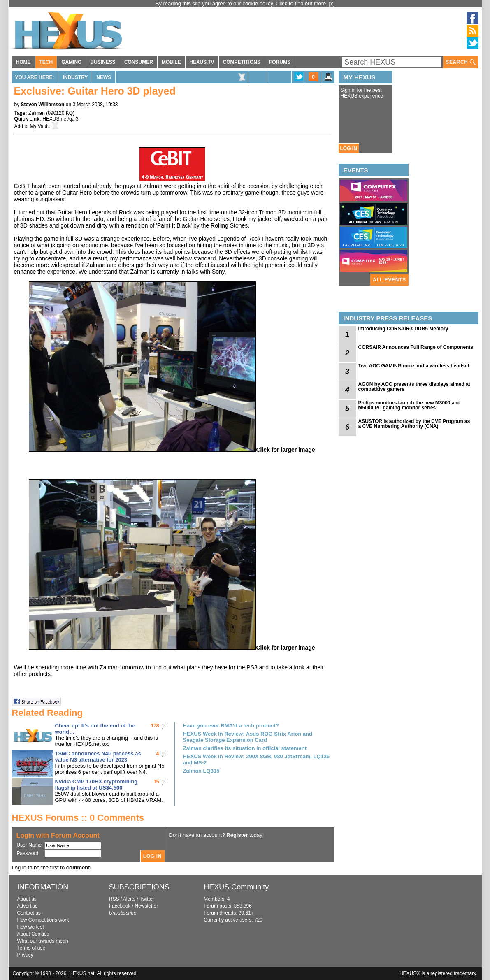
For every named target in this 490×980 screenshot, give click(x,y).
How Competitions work (43, 920)
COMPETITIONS (242, 62)
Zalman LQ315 (201, 771)
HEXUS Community (236, 887)
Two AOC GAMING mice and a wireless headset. (415, 366)
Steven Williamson (43, 105)
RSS (114, 899)
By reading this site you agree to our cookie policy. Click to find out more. (242, 3)
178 (155, 726)
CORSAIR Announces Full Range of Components (416, 347)
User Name (29, 845)
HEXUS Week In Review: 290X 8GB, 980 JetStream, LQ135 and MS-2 (257, 759)
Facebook (120, 906)
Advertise (28, 906)
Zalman (37, 113)
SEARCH (460, 62)
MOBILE (171, 62)
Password (28, 853)
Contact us (29, 913)
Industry (75, 77)
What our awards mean (43, 941)
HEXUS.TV (202, 62)
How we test (31, 927)
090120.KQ (60, 113)
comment (78, 867)
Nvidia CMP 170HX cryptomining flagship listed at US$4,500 (96, 785)
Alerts (129, 899)
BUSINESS (103, 62)
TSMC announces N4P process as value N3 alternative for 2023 (98, 757)
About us (27, 899)
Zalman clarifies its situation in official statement (245, 748)
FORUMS (280, 62)
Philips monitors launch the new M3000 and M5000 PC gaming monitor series (410, 405)
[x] (332, 3)
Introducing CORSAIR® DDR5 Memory (403, 329)
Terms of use (31, 948)
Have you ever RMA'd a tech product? (231, 726)
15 (156, 782)
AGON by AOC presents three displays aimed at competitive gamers (414, 387)
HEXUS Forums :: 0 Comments (78, 818)
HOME (23, 62)
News (104, 77)
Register (237, 835)
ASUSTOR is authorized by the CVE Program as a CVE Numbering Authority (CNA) (414, 424)
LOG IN (349, 149)
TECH (46, 62)
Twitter (147, 899)
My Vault (39, 126)
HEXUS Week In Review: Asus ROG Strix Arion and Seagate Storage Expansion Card (248, 737)
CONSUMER (139, 62)
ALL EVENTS (389, 280)
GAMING (71, 62)
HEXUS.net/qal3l (61, 119)
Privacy (25, 955)
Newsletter (146, 906)
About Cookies (33, 934)
